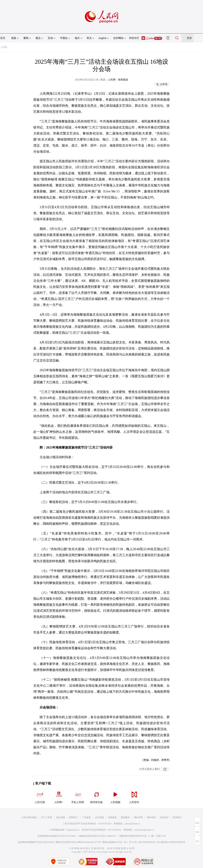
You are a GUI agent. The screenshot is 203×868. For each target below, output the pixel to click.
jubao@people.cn (132, 824)
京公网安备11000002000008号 (171, 842)
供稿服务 (112, 817)
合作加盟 (99, 817)
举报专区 (134, 38)
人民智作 (134, 796)
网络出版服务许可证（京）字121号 (120, 842)
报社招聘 (61, 817)
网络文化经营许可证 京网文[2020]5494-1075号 (78, 842)
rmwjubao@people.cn (144, 830)
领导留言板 (96, 796)
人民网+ (59, 796)
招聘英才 (73, 817)
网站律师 (151, 817)
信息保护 (164, 817)
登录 (189, 38)
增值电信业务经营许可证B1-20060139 (97, 836)
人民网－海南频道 (118, 80)
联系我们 (177, 817)
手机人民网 (78, 796)
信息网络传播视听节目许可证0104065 (36, 842)
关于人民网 (46, 817)
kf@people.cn (73, 830)
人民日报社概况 (29, 817)
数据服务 (125, 817)
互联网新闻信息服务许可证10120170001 (57, 836)
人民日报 (40, 796)
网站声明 (138, 817)
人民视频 (115, 796)
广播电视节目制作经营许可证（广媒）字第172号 (142, 836)
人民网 (4, 47)
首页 (3, 38)
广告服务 (86, 817)
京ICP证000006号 (147, 842)
